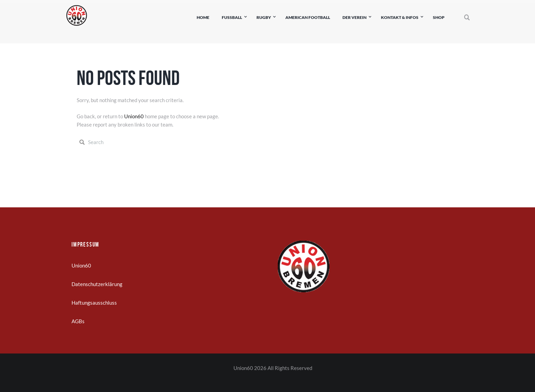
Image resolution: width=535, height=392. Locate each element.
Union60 (134, 116)
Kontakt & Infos (400, 17)
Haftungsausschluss (94, 303)
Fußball (232, 17)
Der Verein (354, 17)
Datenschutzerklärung (97, 284)
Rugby (264, 17)
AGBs (78, 321)
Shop (439, 17)
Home (203, 17)
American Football (308, 17)
